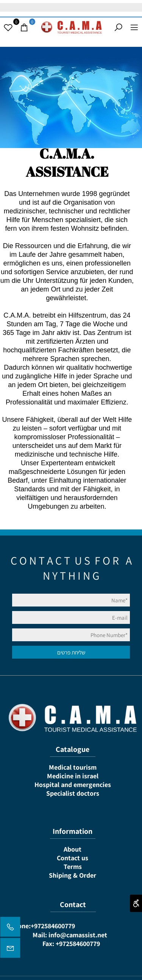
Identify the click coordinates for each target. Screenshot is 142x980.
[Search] (118, 28)
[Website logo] (71, 26)
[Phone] (10, 929)
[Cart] (24, 28)
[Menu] (134, 28)
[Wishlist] (8, 28)
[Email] (10, 950)
